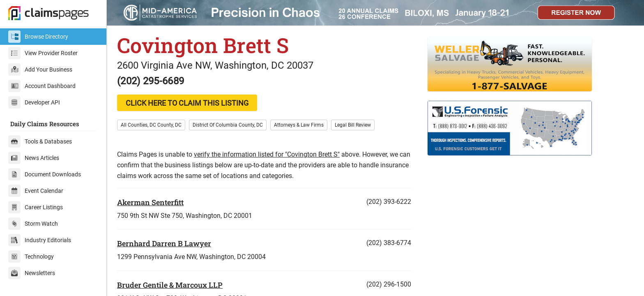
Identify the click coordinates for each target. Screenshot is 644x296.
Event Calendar (36, 191)
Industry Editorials (40, 240)
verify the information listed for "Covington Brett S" (267, 154)
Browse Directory (38, 37)
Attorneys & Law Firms (299, 125)
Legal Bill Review (353, 125)
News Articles (34, 158)
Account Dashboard (42, 86)
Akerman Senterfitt (150, 202)
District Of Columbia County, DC (228, 125)
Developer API (34, 102)
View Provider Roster (43, 53)
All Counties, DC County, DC (151, 125)
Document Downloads (45, 174)
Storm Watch (33, 224)
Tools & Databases (40, 141)
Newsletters (32, 273)
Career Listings (36, 207)
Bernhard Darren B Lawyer (164, 243)
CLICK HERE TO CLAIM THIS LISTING (187, 103)
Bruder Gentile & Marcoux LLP (170, 285)
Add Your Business (40, 69)
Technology (31, 257)
